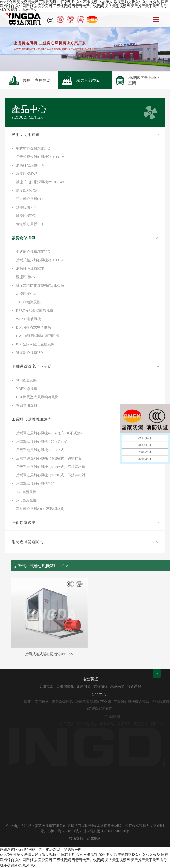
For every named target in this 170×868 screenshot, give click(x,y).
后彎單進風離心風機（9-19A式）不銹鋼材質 (51, 467)
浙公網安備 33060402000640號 (106, 831)
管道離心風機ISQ (29, 224)
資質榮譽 (145, 686)
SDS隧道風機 (26, 380)
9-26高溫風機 (26, 492)
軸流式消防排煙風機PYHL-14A (40, 182)
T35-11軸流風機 (28, 302)
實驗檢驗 (112, 686)
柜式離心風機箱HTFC (33, 148)
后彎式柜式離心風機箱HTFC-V (40, 157)
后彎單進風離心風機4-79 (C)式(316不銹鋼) (49, 433)
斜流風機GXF (27, 190)
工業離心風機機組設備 (31, 419)
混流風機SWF (27, 174)
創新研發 (95, 686)
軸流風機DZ (25, 216)
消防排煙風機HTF (30, 165)
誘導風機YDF (27, 207)
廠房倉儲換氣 (23, 238)
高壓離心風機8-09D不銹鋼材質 (40, 509)
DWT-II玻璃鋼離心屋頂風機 (38, 336)
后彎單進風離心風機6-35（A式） (42, 450)
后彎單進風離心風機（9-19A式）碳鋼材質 (49, 458)
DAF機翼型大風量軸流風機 (37, 397)
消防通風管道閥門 (27, 542)
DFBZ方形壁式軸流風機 (35, 311)
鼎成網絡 (94, 838)
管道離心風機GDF (30, 199)
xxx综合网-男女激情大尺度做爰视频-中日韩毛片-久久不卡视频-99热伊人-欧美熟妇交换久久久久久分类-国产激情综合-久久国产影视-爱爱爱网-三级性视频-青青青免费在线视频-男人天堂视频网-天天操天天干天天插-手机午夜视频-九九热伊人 (84, 6)
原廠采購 (129, 686)
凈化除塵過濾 (23, 523)
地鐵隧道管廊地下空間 (31, 366)
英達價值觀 (76, 686)
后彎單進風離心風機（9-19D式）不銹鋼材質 (51, 475)
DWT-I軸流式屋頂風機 (33, 327)
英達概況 (58, 686)
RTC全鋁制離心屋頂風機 (35, 344)
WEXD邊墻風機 (28, 319)
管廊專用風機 (27, 405)
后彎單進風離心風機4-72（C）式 (42, 442)
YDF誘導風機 (27, 389)
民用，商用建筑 (25, 135)
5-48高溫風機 (26, 500)
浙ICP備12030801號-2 (65, 831)
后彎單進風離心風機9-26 (35, 484)
